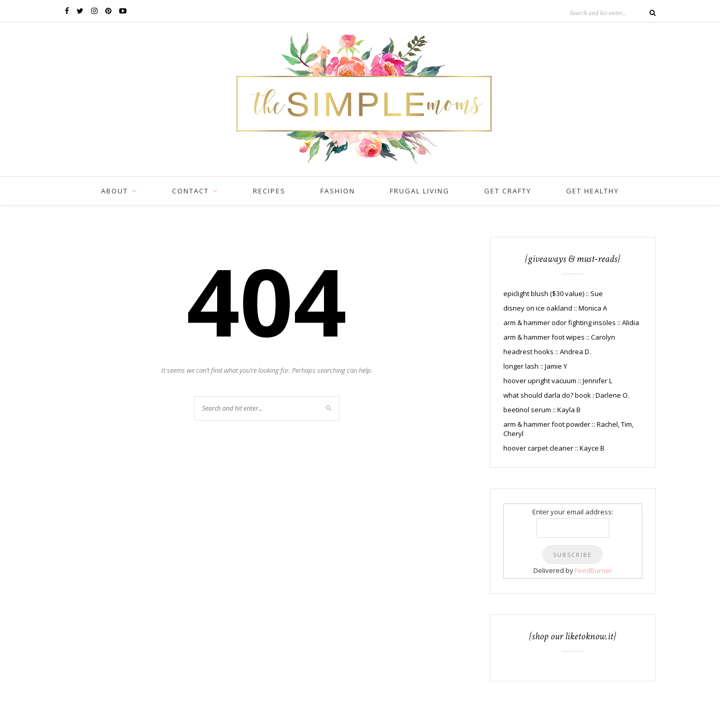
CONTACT (190, 191)
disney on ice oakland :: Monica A (555, 308)
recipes (269, 191)
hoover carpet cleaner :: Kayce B (554, 448)
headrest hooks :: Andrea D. (547, 352)
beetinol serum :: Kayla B (542, 410)
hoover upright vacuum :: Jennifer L (558, 381)
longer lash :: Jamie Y (535, 366)
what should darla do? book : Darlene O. (566, 395)
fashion (338, 191)
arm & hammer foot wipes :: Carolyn (559, 337)
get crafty (508, 191)
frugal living (420, 191)
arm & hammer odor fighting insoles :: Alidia (571, 323)
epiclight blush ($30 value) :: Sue (553, 293)
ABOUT (115, 191)
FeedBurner (594, 570)
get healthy (592, 191)
